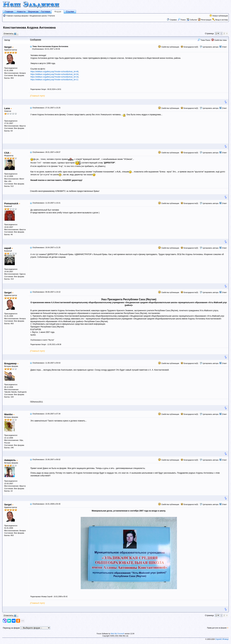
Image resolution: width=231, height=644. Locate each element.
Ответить (10, 34)
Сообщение (36, 40)
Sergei (9, 47)
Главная (9, 12)
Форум (58, 12)
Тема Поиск (204, 40)
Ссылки (70, 12)
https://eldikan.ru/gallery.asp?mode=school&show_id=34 (54, 74)
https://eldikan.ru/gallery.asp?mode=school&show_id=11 (54, 80)
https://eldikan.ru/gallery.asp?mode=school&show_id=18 (54, 77)
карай (9, 248)
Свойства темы (219, 40)
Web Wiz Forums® (117, 634)
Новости (21, 12)
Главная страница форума (17, 16)
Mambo (9, 414)
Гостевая (46, 12)
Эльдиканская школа (38, 16)
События (192, 20)
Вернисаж (33, 12)
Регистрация (206, 20)
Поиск (182, 20)
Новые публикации (220, 16)
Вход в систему (222, 20)
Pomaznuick (12, 203)
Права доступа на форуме (218, 628)
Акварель (11, 460)
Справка (173, 20)
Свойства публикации (169, 47)
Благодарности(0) (189, 47)
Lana (8, 108)
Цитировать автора (210, 47)
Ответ (224, 47)
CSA (8, 153)
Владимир (11, 363)
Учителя (51, 16)
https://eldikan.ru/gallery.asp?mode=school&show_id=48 (54, 72)
